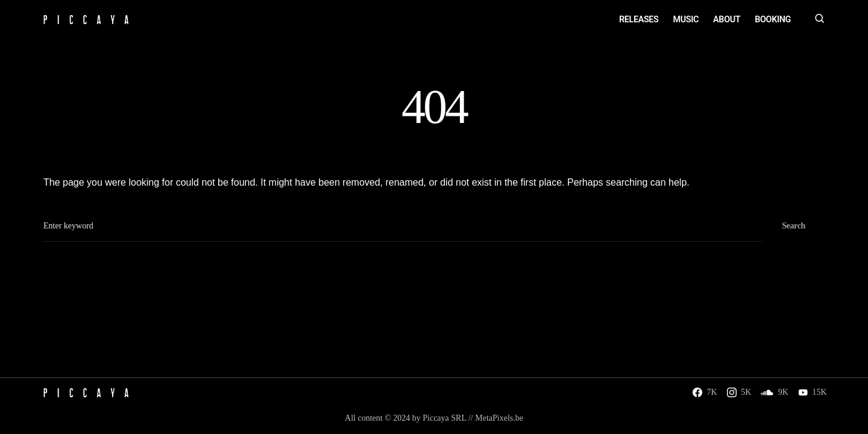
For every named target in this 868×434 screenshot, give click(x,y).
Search (794, 226)
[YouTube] (813, 392)
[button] (820, 20)
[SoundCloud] (775, 392)
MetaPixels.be (499, 418)
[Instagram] (739, 392)
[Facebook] (705, 392)
